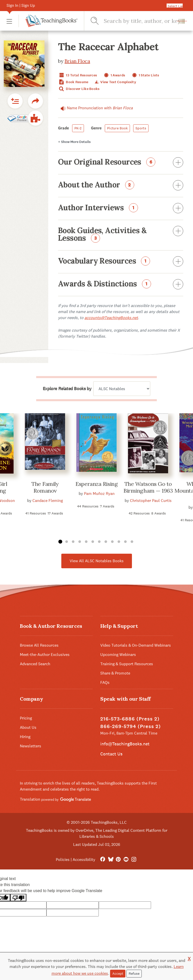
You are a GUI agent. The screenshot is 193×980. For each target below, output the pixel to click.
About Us (28, 727)
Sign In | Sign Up (21, 5)
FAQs (105, 682)
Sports (141, 128)
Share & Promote (115, 673)
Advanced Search (35, 664)
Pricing (26, 718)
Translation (55, 799)
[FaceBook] (103, 860)
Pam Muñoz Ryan (99, 494)
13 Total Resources (78, 75)
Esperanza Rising (96, 484)
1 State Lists (145, 75)
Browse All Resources (39, 645)
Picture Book (117, 128)
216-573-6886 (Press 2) (130, 719)
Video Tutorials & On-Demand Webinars (136, 645)
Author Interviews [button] (121, 209)
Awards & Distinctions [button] (121, 285)
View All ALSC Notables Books (97, 561)
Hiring (25, 737)
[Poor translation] (18, 898)
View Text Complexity (115, 82)
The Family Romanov (45, 487)
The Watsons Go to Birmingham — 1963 (148, 487)
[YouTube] (126, 860)
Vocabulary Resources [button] (121, 262)
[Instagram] (134, 860)
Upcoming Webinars (118, 655)
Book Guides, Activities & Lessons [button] (121, 235)
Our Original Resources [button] (121, 163)
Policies (63, 860)
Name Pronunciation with (95, 108)
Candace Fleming (48, 501)
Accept (118, 973)
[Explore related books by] (122, 389)
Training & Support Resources (127, 664)
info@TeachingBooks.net (125, 744)
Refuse (134, 973)
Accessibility (84, 860)
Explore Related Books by (67, 389)
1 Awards (114, 75)
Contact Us (111, 754)
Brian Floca (77, 61)
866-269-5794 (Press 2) (131, 726)
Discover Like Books (79, 89)
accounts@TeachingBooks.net (111, 318)
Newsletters (31, 746)
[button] (9, 21)
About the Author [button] (121, 186)
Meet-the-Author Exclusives (45, 655)
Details (74, 142)
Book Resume (73, 82)
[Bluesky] (110, 860)
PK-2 (78, 128)
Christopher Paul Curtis (151, 501)
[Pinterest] (118, 860)
